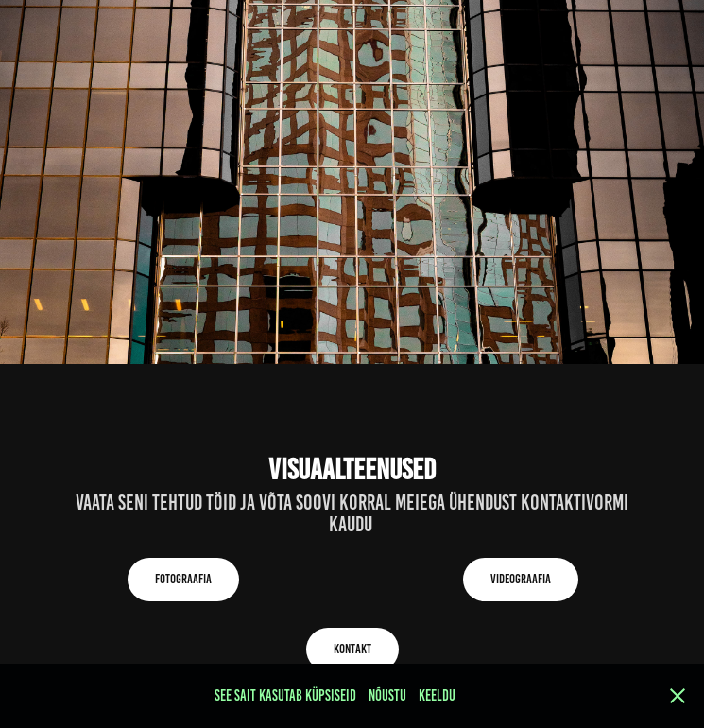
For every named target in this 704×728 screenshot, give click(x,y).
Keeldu (437, 695)
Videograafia (521, 579)
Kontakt (352, 649)
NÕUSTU (387, 695)
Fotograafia (183, 579)
